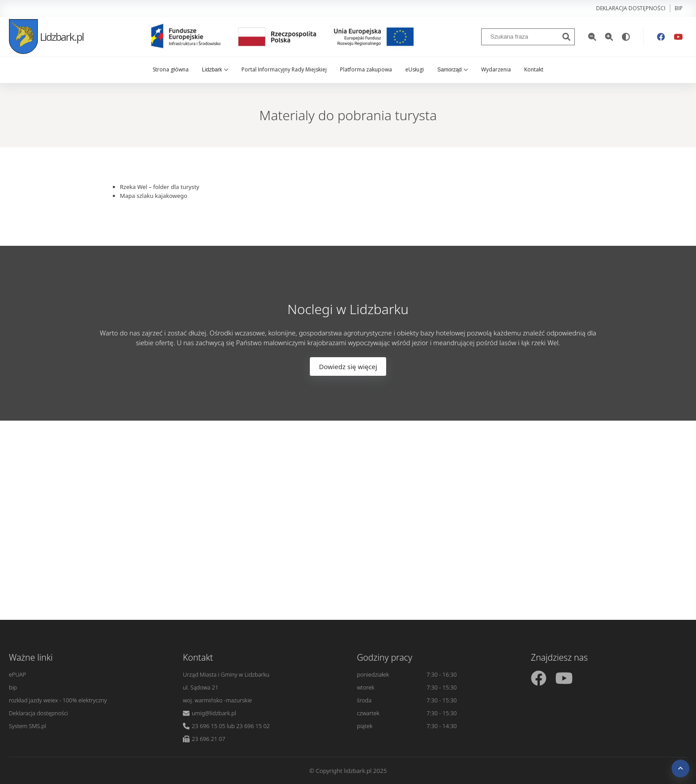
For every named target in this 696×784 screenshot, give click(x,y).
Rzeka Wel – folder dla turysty (160, 187)
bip (679, 8)
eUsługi (415, 69)
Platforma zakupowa (366, 69)
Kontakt (534, 69)
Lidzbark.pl (46, 37)
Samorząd (453, 70)
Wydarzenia (496, 69)
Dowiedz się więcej (348, 366)
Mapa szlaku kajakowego (154, 196)
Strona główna (171, 69)
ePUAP (18, 674)
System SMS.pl (28, 726)
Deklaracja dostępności (631, 8)
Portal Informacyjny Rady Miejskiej (284, 69)
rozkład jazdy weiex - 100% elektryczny (58, 700)
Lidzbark (215, 70)
